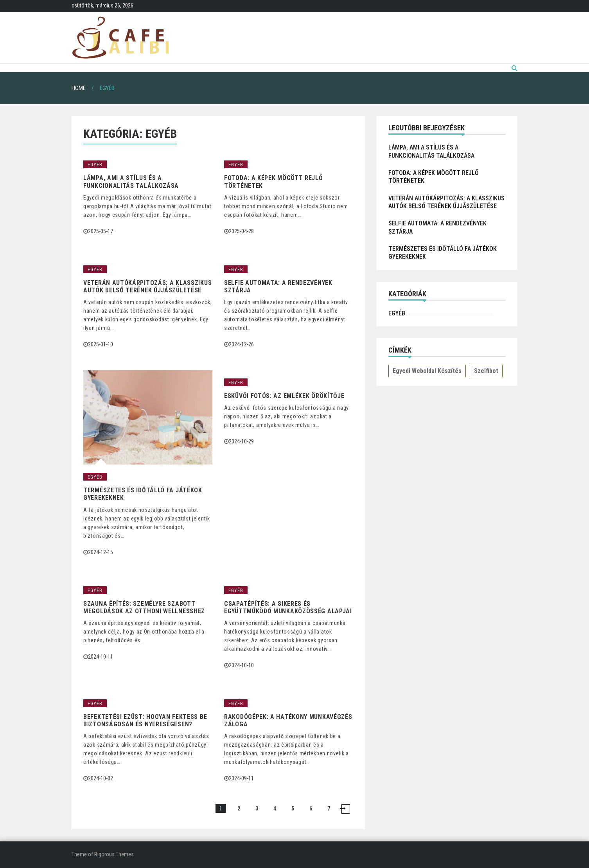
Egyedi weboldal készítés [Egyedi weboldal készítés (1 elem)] (427, 371)
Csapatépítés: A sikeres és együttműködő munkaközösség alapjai (288, 607)
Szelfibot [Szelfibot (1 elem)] (486, 371)
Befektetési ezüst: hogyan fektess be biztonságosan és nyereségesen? (145, 720)
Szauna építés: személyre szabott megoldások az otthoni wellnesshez (144, 607)
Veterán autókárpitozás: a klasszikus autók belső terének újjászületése (147, 286)
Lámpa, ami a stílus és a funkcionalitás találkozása (131, 182)
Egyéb (95, 165)
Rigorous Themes (114, 854)
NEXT (346, 809)
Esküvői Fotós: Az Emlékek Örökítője (284, 396)
